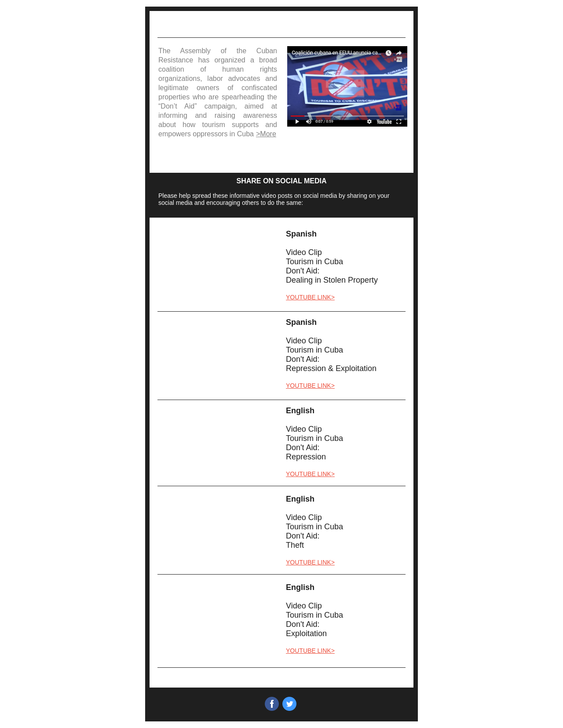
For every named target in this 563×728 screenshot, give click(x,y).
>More (266, 134)
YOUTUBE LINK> (310, 297)
